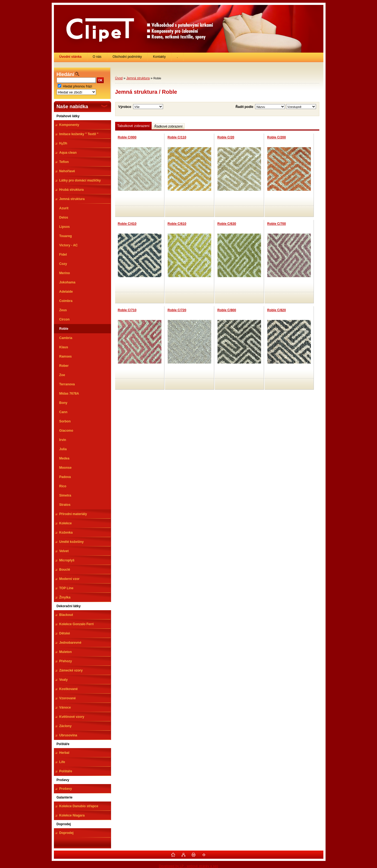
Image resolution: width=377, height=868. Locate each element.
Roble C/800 (227, 310)
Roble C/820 (277, 310)
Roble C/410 (127, 224)
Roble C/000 (127, 137)
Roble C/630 (227, 224)
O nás (97, 57)
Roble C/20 (226, 137)
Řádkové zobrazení (168, 126)
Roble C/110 (177, 137)
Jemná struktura (138, 78)
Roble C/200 (277, 137)
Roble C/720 (177, 310)
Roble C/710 (127, 310)
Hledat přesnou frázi (77, 86)
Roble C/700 (277, 224)
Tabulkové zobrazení (134, 126)
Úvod (119, 78)
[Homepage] (71, 57)
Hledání (65, 74)
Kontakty (159, 57)
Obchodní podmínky (127, 57)
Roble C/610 (177, 224)
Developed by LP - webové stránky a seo (189, 866)
